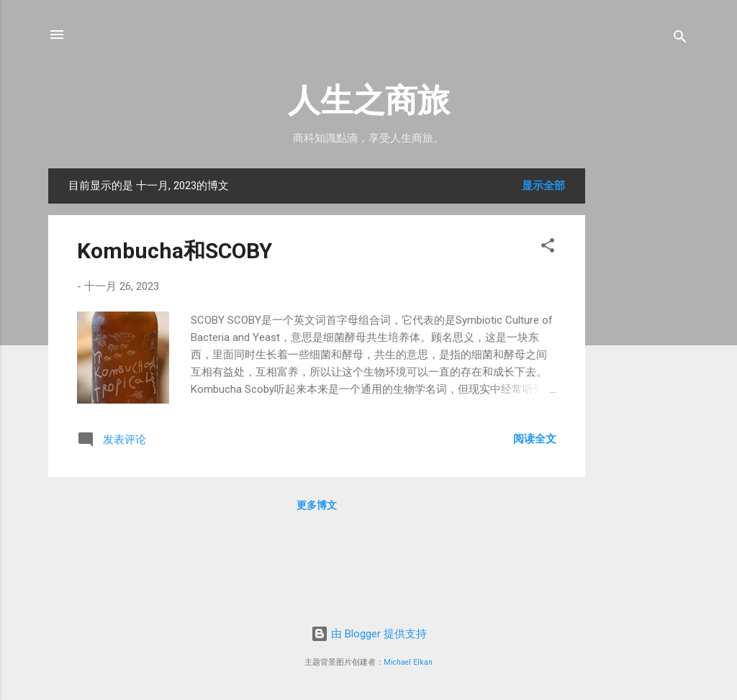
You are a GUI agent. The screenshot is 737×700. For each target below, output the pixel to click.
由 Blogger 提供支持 (369, 634)
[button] (548, 248)
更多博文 (317, 505)
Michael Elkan (408, 662)
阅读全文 (535, 439)
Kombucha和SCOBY (175, 251)
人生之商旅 (369, 100)
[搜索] (680, 39)
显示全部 (543, 186)
